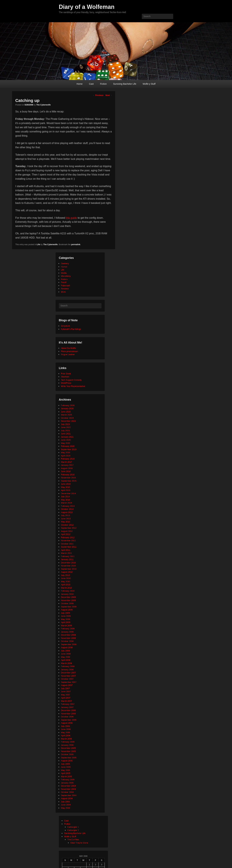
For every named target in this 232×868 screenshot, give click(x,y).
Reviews (65, 289)
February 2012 (68, 537)
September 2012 (69, 528)
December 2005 (68, 748)
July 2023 (65, 424)
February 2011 (68, 556)
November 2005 (68, 751)
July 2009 (65, 613)
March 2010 (66, 588)
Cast (91, 84)
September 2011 (69, 547)
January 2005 (67, 783)
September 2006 (69, 720)
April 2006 (66, 736)
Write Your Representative (73, 386)
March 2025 (66, 415)
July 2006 (65, 726)
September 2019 (69, 449)
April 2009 (66, 622)
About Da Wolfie (68, 348)
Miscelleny (66, 276)
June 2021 (66, 434)
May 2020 (65, 443)
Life (38, 244)
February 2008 (68, 666)
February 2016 (68, 475)
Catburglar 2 (73, 830)
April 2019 (66, 456)
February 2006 (68, 742)
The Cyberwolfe (43, 105)
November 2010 (68, 566)
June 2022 (66, 427)
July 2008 (65, 651)
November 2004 (68, 789)
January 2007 (67, 707)
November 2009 (68, 600)
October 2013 (67, 509)
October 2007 (67, 679)
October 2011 (67, 544)
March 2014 (66, 503)
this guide (71, 218)
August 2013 (67, 512)
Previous (98, 95)
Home (80, 84)
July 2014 (65, 496)
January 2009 (67, 632)
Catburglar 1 (73, 827)
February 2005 (68, 780)
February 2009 (68, 629)
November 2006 (68, 714)
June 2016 (66, 471)
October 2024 (67, 418)
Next (109, 95)
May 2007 (65, 695)
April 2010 (66, 585)
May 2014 (65, 500)
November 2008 (68, 638)
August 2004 (67, 798)
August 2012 (67, 531)
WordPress (66, 383)
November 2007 (68, 676)
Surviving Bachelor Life (125, 84)
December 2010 (68, 563)
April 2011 (66, 550)
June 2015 (66, 484)
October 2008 (67, 641)
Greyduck (65, 326)
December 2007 (68, 673)
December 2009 (68, 597)
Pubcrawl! (65, 286)
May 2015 (65, 487)
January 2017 (67, 465)
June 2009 (66, 616)
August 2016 (67, 468)
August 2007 (67, 685)
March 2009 (66, 626)
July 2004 (65, 802)
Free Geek (66, 374)
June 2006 (66, 729)
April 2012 (66, 534)
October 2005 (67, 754)
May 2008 (65, 657)
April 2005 (66, 773)
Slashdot (65, 377)
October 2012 (67, 525)
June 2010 (66, 578)
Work (63, 292)
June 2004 (66, 805)
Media (64, 273)
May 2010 (65, 581)
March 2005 (66, 776)
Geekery (65, 263)
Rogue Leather (68, 354)
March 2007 (66, 701)
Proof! (64, 282)
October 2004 (67, 792)
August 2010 (67, 572)
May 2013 (65, 522)
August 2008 (67, 647)
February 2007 (68, 704)
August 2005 (67, 761)
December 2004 (68, 786)
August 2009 (67, 610)
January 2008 (67, 670)
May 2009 (65, 619)
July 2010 (65, 575)
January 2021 (67, 437)
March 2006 (66, 739)
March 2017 (66, 462)
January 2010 (67, 594)
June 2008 (66, 654)
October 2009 (67, 603)
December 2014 (68, 493)
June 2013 (66, 519)
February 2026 (68, 405)
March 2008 (66, 663)
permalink (76, 244)
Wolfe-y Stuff (149, 84)
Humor (64, 267)
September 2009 (69, 607)
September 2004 (69, 795)
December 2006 (68, 710)
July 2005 (65, 764)
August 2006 (67, 723)
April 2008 (66, 660)
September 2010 (69, 569)
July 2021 (65, 431)
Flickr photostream (70, 351)
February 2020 (68, 446)
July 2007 (65, 688)
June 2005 (66, 767)
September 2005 (69, 758)
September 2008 (69, 644)
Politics (64, 279)
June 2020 (66, 440)
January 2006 (67, 745)
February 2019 (68, 459)
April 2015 (66, 490)
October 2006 (67, 717)
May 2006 (65, 732)
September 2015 (69, 481)
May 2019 (65, 452)
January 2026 (67, 408)
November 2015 (68, 478)
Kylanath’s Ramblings (71, 329)
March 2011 (66, 553)
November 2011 (68, 541)
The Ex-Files (73, 840)
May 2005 (65, 770)
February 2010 (68, 591)
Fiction (103, 84)
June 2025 (66, 412)
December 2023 (68, 421)
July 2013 (65, 515)
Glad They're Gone (79, 843)
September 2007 (69, 682)
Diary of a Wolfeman (87, 7)
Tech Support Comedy (71, 380)
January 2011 (67, 559)
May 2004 (65, 808)
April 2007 (66, 698)
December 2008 (68, 635)
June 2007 (66, 691)
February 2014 (68, 506)
